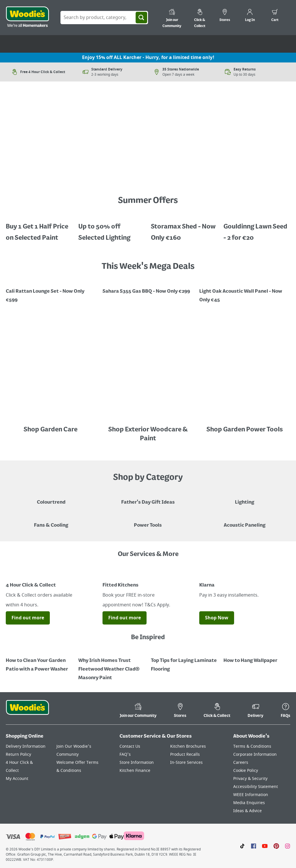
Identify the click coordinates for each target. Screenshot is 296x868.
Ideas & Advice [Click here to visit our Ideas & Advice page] (247, 811)
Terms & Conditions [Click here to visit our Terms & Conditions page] (252, 746)
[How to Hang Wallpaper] (257, 656)
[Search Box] (104, 18)
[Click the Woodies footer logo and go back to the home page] (27, 711)
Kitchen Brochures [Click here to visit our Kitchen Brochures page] (188, 746)
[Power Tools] (148, 521)
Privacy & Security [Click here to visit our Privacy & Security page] (250, 779)
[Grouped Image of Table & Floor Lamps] (245, 498)
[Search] (141, 18)
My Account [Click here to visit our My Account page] (17, 779)
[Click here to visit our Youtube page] (265, 846)
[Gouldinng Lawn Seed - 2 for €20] (257, 228)
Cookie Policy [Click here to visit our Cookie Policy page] (246, 771)
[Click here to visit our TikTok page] (242, 846)
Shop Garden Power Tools (245, 430)
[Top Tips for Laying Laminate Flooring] (184, 661)
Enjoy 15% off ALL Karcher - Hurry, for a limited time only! (148, 58)
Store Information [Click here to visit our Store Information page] (137, 763)
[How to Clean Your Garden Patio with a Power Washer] (39, 661)
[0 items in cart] (275, 16)
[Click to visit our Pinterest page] (276, 846)
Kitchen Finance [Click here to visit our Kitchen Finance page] (135, 771)
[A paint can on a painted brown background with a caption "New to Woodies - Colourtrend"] (51, 498)
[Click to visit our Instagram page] (288, 846)
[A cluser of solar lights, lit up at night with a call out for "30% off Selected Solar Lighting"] (39, 228)
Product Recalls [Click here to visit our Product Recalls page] (185, 754)
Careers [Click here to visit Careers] (241, 763)
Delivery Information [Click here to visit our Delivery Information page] (26, 746)
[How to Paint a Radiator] (112, 665)
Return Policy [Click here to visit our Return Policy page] (18, 754)
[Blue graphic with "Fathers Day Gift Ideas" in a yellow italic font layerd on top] (148, 498)
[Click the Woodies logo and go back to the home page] (27, 18)
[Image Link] (51, 178)
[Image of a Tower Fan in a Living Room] (51, 521)
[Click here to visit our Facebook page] (254, 846)
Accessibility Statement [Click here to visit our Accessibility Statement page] (256, 787)
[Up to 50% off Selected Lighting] (112, 228)
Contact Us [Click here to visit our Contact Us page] (130, 746)
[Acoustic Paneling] (245, 521)
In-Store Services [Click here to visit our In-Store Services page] (186, 763)
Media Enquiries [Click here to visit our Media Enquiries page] (249, 803)
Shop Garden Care (51, 430)
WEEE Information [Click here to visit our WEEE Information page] (251, 795)
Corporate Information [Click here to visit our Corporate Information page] (255, 754)
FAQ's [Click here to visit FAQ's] (125, 754)
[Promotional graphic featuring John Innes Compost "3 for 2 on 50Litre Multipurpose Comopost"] (245, 292)
